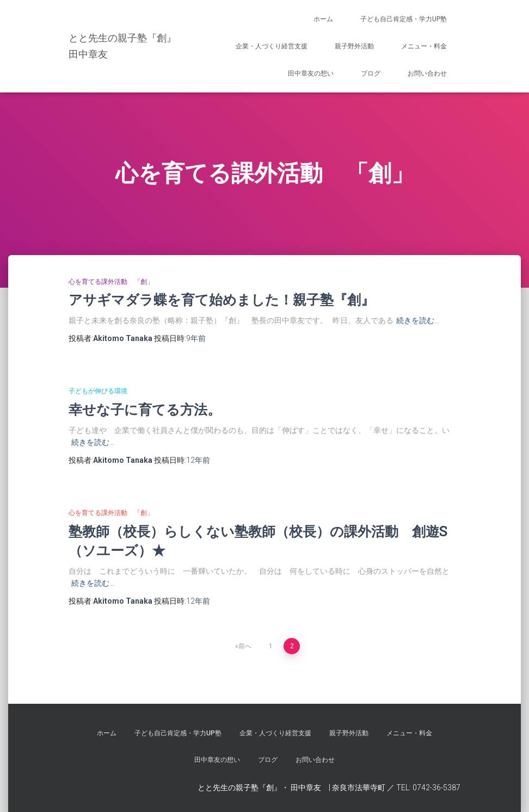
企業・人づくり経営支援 (272, 46)
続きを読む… (418, 320)
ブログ (371, 73)
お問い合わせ (427, 73)
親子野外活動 (354, 46)
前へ (245, 646)
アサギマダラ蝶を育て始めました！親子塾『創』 (222, 299)
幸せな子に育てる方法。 (145, 409)
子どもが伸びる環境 (98, 391)
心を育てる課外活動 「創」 (111, 282)
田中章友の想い (311, 73)
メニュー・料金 (424, 46)
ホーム (323, 19)
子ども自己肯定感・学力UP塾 (404, 19)
